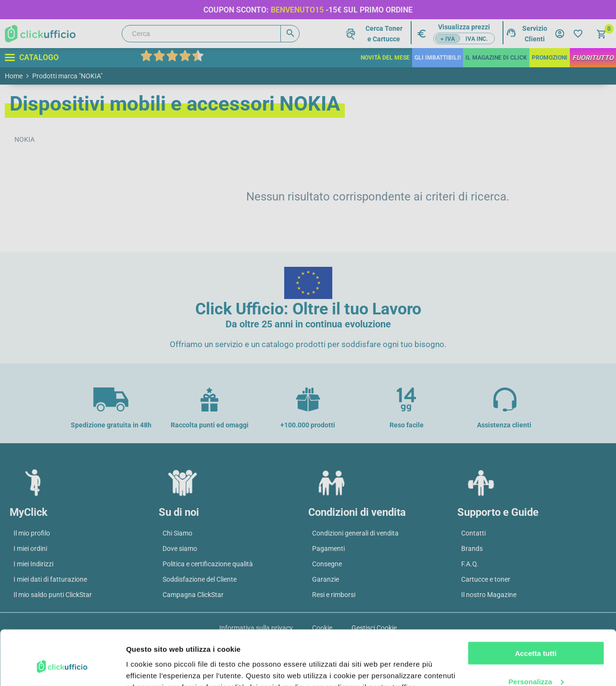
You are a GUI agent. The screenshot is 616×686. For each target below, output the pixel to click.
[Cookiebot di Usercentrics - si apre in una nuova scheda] (62, 667)
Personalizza (536, 634)
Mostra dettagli (152, 667)
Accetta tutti (536, 606)
